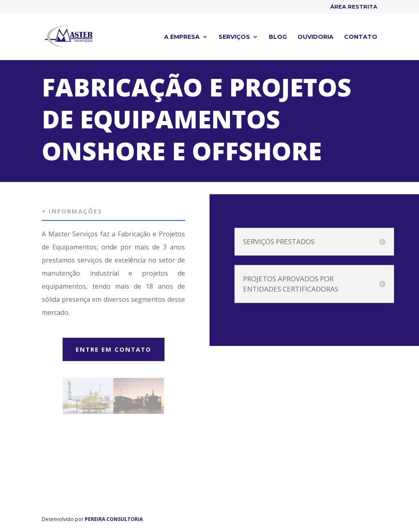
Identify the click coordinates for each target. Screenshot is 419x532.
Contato (361, 37)
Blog (278, 37)
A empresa (182, 37)
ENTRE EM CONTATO (114, 349)
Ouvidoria (315, 37)
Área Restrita (354, 7)
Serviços (234, 37)
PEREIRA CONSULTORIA (114, 519)
